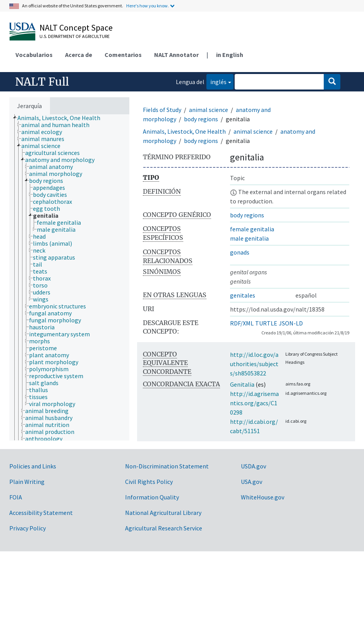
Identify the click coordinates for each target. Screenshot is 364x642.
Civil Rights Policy (149, 482)
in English (230, 55)
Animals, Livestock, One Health (184, 131)
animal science (209, 110)
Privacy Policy (27, 528)
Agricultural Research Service (164, 528)
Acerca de (79, 55)
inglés (216, 81)
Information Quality (152, 497)
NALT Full (42, 82)
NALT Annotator (176, 55)
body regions (201, 119)
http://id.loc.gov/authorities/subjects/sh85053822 (254, 364)
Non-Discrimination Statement (167, 466)
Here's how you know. (148, 6)
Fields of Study (162, 110)
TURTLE (266, 323)
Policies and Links (33, 466)
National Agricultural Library (163, 513)
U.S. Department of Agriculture (75, 36)
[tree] (69, 277)
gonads (240, 252)
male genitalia (249, 238)
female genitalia (252, 229)
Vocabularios (34, 55)
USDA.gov (253, 466)
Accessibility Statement (41, 513)
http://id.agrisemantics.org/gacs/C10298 (254, 403)
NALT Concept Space (76, 28)
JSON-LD (291, 323)
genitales (243, 295)
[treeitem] (62, 118)
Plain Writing (27, 482)
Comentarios (123, 55)
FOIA (16, 497)
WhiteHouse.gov (263, 497)
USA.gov (252, 482)
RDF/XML (242, 323)
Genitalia (242, 384)
